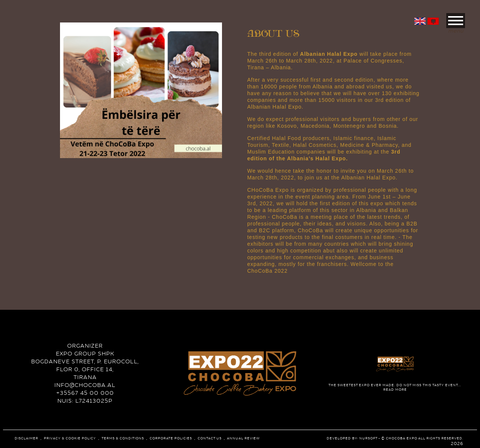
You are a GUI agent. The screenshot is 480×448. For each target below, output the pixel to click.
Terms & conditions (123, 438)
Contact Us (210, 438)
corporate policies (171, 438)
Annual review (243, 438)
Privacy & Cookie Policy (70, 438)
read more (395, 387)
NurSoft (368, 438)
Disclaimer (26, 438)
